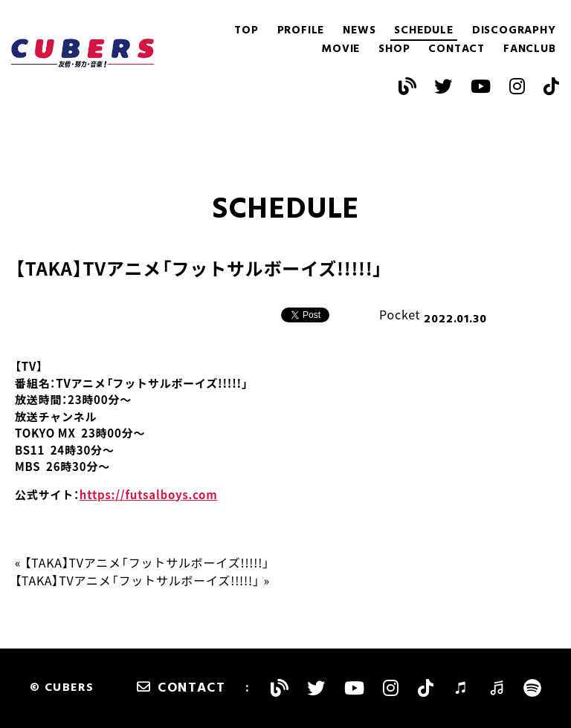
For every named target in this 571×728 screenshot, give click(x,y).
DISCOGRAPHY (514, 31)
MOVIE (341, 49)
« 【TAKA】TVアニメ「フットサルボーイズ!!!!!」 (142, 562)
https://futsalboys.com (149, 495)
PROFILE (301, 31)
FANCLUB (530, 49)
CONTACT (457, 49)
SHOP (394, 49)
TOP (246, 31)
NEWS (359, 31)
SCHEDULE (423, 31)
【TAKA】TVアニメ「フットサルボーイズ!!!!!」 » (142, 580)
